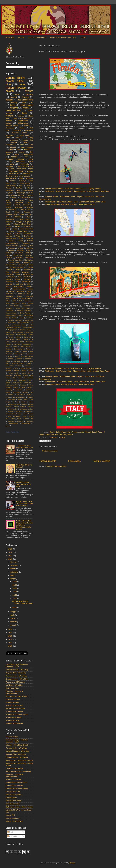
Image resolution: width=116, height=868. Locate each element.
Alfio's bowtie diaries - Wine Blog (18, 771)
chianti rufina (15, 81)
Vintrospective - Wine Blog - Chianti (19, 760)
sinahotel (27, 227)
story (12, 164)
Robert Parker (11, 265)
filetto (14, 378)
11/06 (15, 598)
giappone (9, 152)
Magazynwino (12, 330)
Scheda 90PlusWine (14, 780)
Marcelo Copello (25, 330)
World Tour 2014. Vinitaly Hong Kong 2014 (24, 484)
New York (27, 236)
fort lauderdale (29, 378)
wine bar (21, 195)
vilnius (19, 419)
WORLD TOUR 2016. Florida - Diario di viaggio (23, 602)
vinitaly (26, 108)
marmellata (19, 390)
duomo (25, 375)
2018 (11, 552)
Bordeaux (12, 181)
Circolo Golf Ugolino (23, 308)
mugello (8, 207)
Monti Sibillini (22, 335)
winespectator (26, 424)
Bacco (24, 303)
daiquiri (31, 371)
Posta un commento (50, 451)
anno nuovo (25, 219)
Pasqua (8, 188)
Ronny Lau (17, 344)
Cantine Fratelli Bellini (12, 432)
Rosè (7, 347)
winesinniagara (13, 424)
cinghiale (8, 371)
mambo (81, 432)
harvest (17, 205)
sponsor (14, 157)
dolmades (9, 375)
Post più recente (48, 461)
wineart (70, 435)
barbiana (19, 359)
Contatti (83, 38)
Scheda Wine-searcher (14, 724)
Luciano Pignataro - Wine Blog (17, 751)
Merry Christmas (18, 332)
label (21, 178)
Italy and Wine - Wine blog (16, 673)
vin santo (11, 195)
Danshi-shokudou (11, 313)
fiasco (18, 190)
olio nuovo (20, 395)
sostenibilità (19, 207)
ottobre (13, 569)
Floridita (14, 318)
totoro (13, 419)
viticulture (30, 207)
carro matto (22, 169)
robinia (24, 404)
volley (8, 255)
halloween (30, 248)
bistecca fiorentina (12, 246)
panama (11, 291)
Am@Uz (14, 108)
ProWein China (11, 238)
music (31, 159)
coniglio (24, 371)
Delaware (9, 258)
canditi (19, 366)
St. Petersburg (19, 349)
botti (19, 277)
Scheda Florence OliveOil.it (16, 783)
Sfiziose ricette (12, 125)
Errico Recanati (25, 313)
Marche (8, 332)
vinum (26, 419)
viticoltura (30, 178)
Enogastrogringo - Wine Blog (17, 757)
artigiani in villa (28, 274)
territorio (9, 116)
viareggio (9, 166)
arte (24, 102)
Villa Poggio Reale (16, 171)
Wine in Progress (19, 354)
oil (10, 162)
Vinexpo (30, 171)
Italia (24, 113)
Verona (11, 169)
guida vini (28, 383)
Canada (27, 212)
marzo (13, 618)
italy (15, 118)
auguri (8, 200)
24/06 (15, 582)
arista (17, 356)
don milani (17, 375)
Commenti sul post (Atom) (56, 466)
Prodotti (21, 38)
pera (19, 399)
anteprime (30, 354)
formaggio (19, 222)
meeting (14, 102)
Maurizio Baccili (91, 432)
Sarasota (8, 349)
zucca (8, 426)
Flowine (21, 318)
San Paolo (22, 265)
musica (21, 152)
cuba (29, 202)
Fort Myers (30, 318)
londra (23, 387)
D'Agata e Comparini (24, 311)
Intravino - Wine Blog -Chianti (17, 745)
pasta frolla (12, 399)
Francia (11, 231)
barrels (8, 361)
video (8, 301)
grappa (8, 383)
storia (22, 145)
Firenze (25, 97)
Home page (10, 38)
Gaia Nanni (19, 320)
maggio (14, 612)
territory (9, 121)
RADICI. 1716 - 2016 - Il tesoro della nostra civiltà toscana (24, 504)
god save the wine (23, 284)
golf (30, 380)
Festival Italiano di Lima (13, 315)
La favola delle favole (19, 325)
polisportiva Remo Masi (22, 224)
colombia (27, 279)
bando (21, 241)
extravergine (26, 282)
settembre (15, 572)
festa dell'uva (25, 183)
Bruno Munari (14, 306)
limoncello (21, 251)
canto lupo (24, 135)
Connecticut (9, 311)
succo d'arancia (28, 414)
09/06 (15, 607)
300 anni (30, 195)
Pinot (19, 339)
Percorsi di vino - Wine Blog (16, 676)
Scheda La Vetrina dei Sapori (17, 714)
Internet (13, 147)
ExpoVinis (30, 258)
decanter (27, 174)
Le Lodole (27, 234)
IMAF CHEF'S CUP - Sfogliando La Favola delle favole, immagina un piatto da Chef (24, 525)
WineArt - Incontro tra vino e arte (63, 38)
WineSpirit (9, 274)
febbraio (14, 622)
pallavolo (9, 253)
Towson (28, 349)
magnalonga (21, 193)
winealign (20, 421)
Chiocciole (27, 306)
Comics (28, 255)
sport (31, 169)
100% (8, 138)
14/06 (15, 595)
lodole (29, 287)
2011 (11, 643)
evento (29, 91)
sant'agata (9, 296)
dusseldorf (9, 282)
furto (15, 380)
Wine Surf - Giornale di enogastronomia (14, 692)
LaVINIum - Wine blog (14, 685)
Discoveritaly (66, 432)
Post (10, 832)
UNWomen (9, 351)
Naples (31, 335)
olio (18, 149)
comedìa (19, 138)
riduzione (24, 402)
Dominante (10, 128)
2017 (11, 556)
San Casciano (26, 347)
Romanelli (10, 159)
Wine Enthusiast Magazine (17, 272)
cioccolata (9, 190)
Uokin (17, 351)
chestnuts (27, 277)
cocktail (18, 279)
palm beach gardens (19, 397)
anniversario (10, 219)
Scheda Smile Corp (13, 792)
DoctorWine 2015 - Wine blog (17, 670)
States (47, 435)
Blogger (72, 863)
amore (18, 274)
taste (12, 105)
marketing (9, 390)
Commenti (12, 836)
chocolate (9, 222)
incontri (13, 97)
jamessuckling (11, 186)
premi (26, 125)
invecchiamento (18, 287)
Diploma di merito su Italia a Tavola (19, 807)
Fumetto (10, 320)
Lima (29, 214)
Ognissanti (27, 337)
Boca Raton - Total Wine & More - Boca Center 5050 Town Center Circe (75, 202)
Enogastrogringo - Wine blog (17, 679)
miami (8, 289)
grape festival (28, 190)
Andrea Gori (25, 210)
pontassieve (20, 162)
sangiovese (10, 145)
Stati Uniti (54, 435)
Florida (75, 432)
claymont (16, 371)
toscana (30, 94)
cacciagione (19, 202)
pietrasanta (20, 291)
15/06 (15, 592)
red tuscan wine (26, 100)
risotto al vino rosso (14, 404)
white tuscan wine (27, 229)
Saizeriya (23, 181)
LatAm (22, 214)
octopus (11, 395)
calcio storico (10, 366)
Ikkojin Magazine (24, 323)
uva (21, 186)
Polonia (26, 339)
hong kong (27, 205)
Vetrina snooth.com (13, 818)
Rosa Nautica (27, 344)
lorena (29, 387)
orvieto (8, 397)
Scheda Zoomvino (13, 699)
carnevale (28, 366)
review (18, 227)
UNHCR (18, 270)
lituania (16, 387)
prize (31, 162)
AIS (26, 157)
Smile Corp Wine (12, 688)
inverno (11, 251)
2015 (11, 629)
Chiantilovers (23, 123)
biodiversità (17, 361)
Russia (15, 347)
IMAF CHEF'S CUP (25, 166)
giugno (13, 579)
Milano (18, 236)
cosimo (24, 246)
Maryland (9, 236)
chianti (10, 91)
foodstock (11, 248)
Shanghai (17, 217)
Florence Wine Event (15, 260)
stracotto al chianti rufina (13, 414)
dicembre (14, 562)
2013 (11, 636)
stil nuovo (19, 411)
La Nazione (29, 260)
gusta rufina (28, 140)
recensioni (25, 118)
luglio (13, 575)
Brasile (8, 212)
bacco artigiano (27, 147)
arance (10, 356)
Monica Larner (14, 262)
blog (25, 361)
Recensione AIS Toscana (15, 682)
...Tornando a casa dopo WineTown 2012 (24, 447)
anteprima (14, 140)
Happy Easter (22, 231)
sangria (23, 407)
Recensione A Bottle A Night (16, 696)
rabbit (25, 399)
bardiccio (28, 359)
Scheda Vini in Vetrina (14, 795)
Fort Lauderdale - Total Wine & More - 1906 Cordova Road (70, 205)
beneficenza (19, 200)
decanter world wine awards (18, 176)
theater (28, 253)
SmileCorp (30, 238)
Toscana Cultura (12, 737)
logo (29, 251)
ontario (31, 289)
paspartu (30, 397)
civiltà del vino (13, 110)
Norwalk (11, 337)
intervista (23, 385)
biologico (26, 243)
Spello (31, 265)
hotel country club (12, 385)
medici (8, 224)
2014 (11, 633)
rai (13, 402)
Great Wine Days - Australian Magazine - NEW (17, 666)
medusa (28, 390)
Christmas (9, 308)
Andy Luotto (16, 303)
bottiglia (14, 142)
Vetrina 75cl (10, 815)
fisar (20, 378)
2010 (11, 646)
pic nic (31, 193)
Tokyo (28, 217)
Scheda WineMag (13, 721)
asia (15, 183)
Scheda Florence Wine (14, 711)
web (32, 419)
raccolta (8, 227)
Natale (28, 186)
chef (11, 149)
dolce (31, 246)
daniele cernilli (13, 373)
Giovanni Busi (29, 320)
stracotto (28, 411)
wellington (11, 421)
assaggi (9, 100)
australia (11, 359)
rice (18, 402)
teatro (8, 229)
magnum (28, 222)
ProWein (19, 188)
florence (8, 205)
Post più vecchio (101, 461)
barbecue (12, 277)
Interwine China (11, 214)
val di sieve (26, 298)
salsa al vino (24, 294)
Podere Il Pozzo (16, 88)
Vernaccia (27, 270)
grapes (11, 193)
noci (32, 392)
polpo (29, 291)
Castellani (13, 198)
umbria (15, 298)
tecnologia (17, 416)
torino (25, 416)
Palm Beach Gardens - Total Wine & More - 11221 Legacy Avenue (73, 189)
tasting (31, 138)
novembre (15, 565)
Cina (31, 145)
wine (23, 84)
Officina (19, 337)
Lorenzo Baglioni (28, 327)
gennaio (14, 625)
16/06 (15, 588)
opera (29, 395)
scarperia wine (13, 409)
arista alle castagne (27, 356)
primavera (9, 294)
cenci (16, 368)
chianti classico (26, 368)
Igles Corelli (12, 323)
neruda (8, 392)
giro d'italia (23, 380)
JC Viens (17, 234)
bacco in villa (14, 174)
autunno (12, 241)
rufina (17, 94)
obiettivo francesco (19, 289)
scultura (11, 411)
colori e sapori (27, 105)
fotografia (9, 284)
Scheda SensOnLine (14, 717)
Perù (7, 217)
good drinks (28, 154)
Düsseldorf (19, 258)
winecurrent (30, 421)
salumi (16, 407)
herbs (8, 287)
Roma (21, 238)
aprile (13, 615)
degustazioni (23, 121)
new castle (16, 392)
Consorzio (29, 130)
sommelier (10, 135)
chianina (9, 279)
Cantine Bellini (55, 432)
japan (26, 142)
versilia (15, 229)
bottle (17, 154)
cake (29, 363)
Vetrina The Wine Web (14, 705)
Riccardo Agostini (17, 342)
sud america (19, 253)
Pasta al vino (10, 339)
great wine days (18, 383)
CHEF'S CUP (18, 255)
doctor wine (26, 373)
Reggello (27, 262)
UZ (29, 188)
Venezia (24, 351)
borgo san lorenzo (18, 363)
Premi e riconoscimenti (37, 38)
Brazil (17, 212)
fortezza (20, 248)
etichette (21, 159)
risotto (31, 402)
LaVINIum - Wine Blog (14, 768)
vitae (14, 301)
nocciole (25, 392)
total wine (63, 435)
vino (8, 84)
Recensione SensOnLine (15, 708)
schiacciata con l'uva (27, 409)
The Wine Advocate (16, 267)
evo (17, 282)
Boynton (31, 303)
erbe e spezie (11, 178)
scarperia (30, 407)
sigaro (19, 296)
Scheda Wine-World (13, 801)
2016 (11, 559)
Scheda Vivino (11, 798)
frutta (9, 380)
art (32, 102)
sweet (10, 416)
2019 (20, 301)
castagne (9, 368)
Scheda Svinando (12, 702)
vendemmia (24, 164)
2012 (11, 639)
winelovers (13, 210)
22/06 (15, 585)
